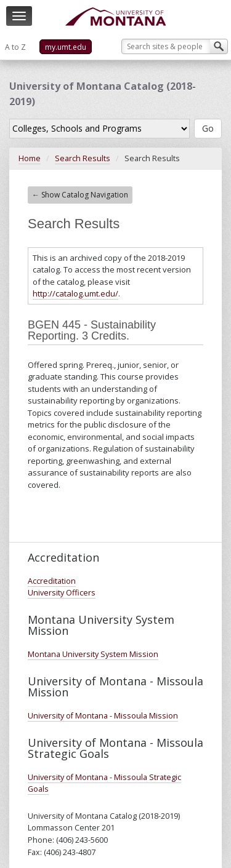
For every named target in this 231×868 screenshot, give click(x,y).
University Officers (62, 593)
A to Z (15, 47)
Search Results (83, 158)
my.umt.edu (66, 47)
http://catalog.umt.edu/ (75, 293)
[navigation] (19, 16)
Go (208, 128)
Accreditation (52, 581)
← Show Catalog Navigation (80, 195)
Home (30, 158)
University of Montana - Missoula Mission (103, 716)
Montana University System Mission (93, 654)
